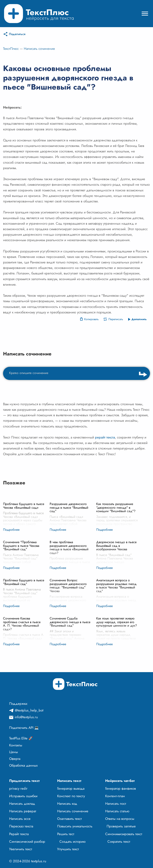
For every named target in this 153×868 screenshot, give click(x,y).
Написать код (67, 804)
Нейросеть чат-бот (120, 781)
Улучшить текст (68, 849)
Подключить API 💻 (24, 728)
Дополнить (139, 319)
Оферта (15, 759)
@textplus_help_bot (29, 710)
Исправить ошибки (23, 796)
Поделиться (17, 34)
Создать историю (73, 841)
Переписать (116, 319)
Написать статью (117, 811)
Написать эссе (20, 819)
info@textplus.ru (26, 717)
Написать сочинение (39, 49)
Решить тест (66, 834)
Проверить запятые (121, 826)
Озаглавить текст (69, 819)
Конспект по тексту (71, 796)
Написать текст (69, 781)
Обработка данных (23, 765)
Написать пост (116, 804)
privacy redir (18, 788)
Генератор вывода (71, 788)
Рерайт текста (19, 834)
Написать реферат (23, 811)
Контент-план (115, 796)
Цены (14, 752)
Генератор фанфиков (121, 788)
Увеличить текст (21, 849)
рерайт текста (105, 437)
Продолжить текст (24, 781)
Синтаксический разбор (27, 841)
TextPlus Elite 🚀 (21, 738)
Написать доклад (22, 804)
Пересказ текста (21, 826)
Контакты (16, 745)
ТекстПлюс (11, 49)
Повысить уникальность (75, 826)
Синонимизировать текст (124, 834)
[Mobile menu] (145, 14)
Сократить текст (119, 841)
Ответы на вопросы (120, 819)
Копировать (91, 319)
